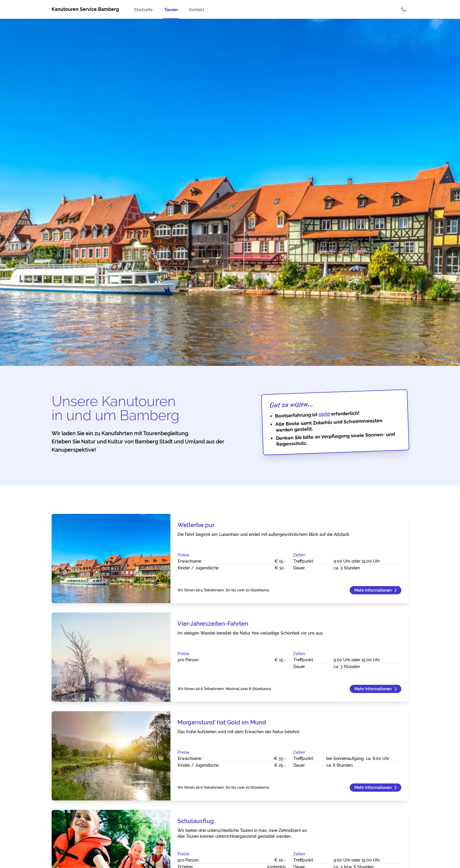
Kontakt (197, 10)
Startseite (143, 10)
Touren (171, 10)
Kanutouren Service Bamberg (85, 9)
